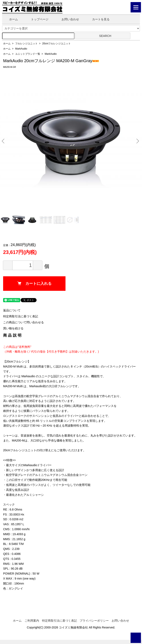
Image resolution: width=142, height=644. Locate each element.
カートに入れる (34, 284)
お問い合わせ (67, 19)
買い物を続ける (13, 328)
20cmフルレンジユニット (56, 44)
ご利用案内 (32, 621)
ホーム (10, 19)
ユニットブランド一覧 (28, 54)
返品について (12, 310)
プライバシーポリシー (94, 621)
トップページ (37, 19)
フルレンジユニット (26, 44)
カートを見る (98, 19)
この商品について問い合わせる (23, 322)
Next (137, 141)
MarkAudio (21, 49)
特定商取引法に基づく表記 (21, 316)
